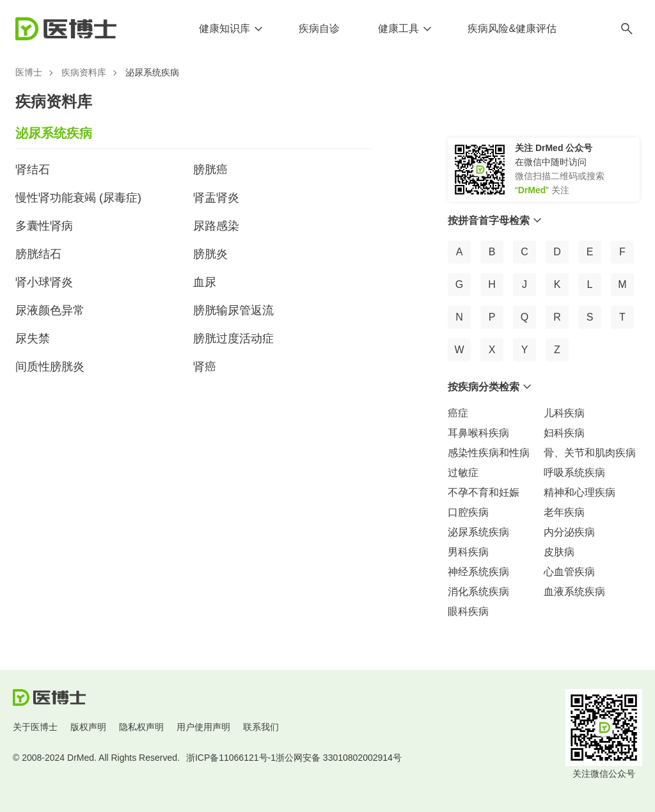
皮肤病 (559, 552)
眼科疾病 (468, 611)
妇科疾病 (564, 433)
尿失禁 (33, 338)
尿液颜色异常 (50, 310)
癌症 (458, 413)
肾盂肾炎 (216, 198)
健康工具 (399, 28)
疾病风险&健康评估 (512, 28)
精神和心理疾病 (580, 492)
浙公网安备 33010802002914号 (339, 758)
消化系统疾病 (478, 592)
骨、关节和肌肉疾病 (590, 453)
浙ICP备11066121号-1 (231, 758)
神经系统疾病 (478, 572)
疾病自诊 (319, 28)
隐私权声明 (141, 727)
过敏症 (463, 473)
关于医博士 (35, 727)
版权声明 (88, 727)
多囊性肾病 (44, 226)
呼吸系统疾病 (574, 473)
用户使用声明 (203, 727)
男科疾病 (468, 552)
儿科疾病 (564, 413)
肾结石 (33, 170)
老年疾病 (564, 512)
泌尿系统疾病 (478, 532)
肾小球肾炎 (44, 282)
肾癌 (205, 367)
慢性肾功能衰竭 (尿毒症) (78, 198)
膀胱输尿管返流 (233, 310)
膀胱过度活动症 (233, 338)
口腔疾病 (468, 512)
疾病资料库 (84, 72)
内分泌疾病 (569, 532)
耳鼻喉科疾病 (478, 433)
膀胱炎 (210, 254)
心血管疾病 (569, 572)
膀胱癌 (210, 170)
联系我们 (261, 727)
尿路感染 (216, 226)
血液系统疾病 (574, 592)
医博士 (29, 72)
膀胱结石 (38, 254)
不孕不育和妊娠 (484, 492)
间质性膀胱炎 (50, 367)
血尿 (205, 282)
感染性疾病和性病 (489, 453)
